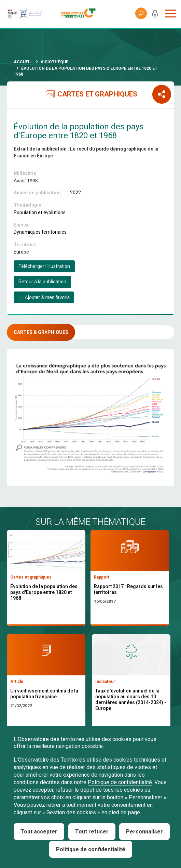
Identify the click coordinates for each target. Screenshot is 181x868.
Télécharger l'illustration (44, 266)
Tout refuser (92, 832)
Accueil (23, 62)
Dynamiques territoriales (40, 232)
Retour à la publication (42, 282)
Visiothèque (54, 62)
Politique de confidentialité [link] (91, 849)
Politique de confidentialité (120, 782)
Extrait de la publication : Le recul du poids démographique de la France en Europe (86, 152)
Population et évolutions (40, 212)
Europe (21, 252)
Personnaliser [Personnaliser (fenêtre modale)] (144, 832)
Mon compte (155, 15)
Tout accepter (39, 832)
